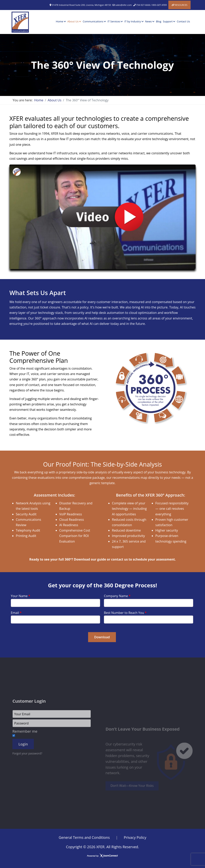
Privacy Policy (135, 837)
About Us (73, 21)
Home (60, 21)
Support (168, 21)
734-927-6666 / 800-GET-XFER (151, 5)
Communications (93, 21)
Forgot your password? (27, 787)
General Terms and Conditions (84, 837)
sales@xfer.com (124, 5)
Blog (159, 21)
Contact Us (183, 21)
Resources (181, 5)
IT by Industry (133, 21)
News (148, 21)
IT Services (114, 21)
